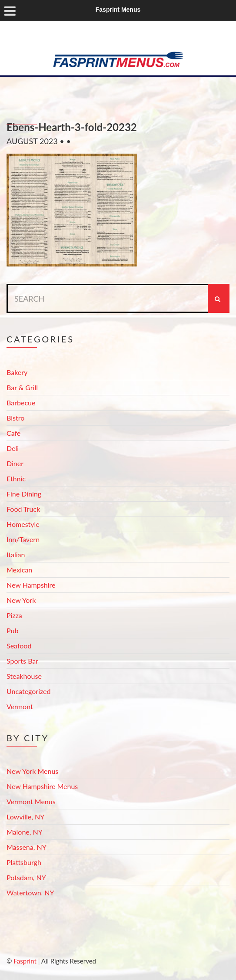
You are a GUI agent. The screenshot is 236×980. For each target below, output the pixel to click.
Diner (15, 463)
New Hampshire (31, 585)
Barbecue (21, 403)
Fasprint (25, 961)
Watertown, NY (30, 893)
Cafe (13, 433)
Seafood (19, 646)
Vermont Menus (31, 801)
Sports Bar (22, 661)
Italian (16, 554)
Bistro (15, 418)
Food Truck (23, 509)
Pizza (14, 615)
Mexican (19, 570)
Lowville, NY (25, 817)
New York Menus (32, 771)
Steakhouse (24, 676)
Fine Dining (24, 494)
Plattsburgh (24, 862)
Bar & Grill (22, 387)
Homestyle (23, 524)
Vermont (20, 706)
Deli (13, 448)
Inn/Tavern (23, 539)
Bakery (17, 372)
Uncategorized (29, 691)
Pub (12, 630)
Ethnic (16, 478)
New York (21, 600)
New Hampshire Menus (42, 786)
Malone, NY (25, 832)
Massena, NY (27, 847)
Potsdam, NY (26, 877)
